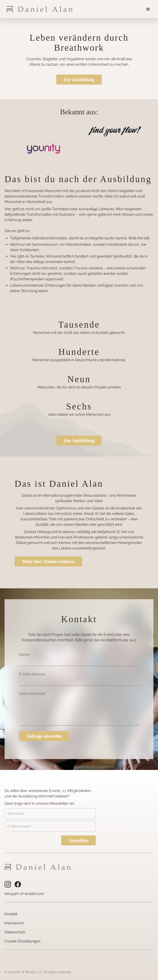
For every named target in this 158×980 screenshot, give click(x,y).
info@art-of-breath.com (24, 894)
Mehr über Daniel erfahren (48, 561)
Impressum (14, 923)
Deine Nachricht (32, 694)
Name (24, 655)
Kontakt (11, 914)
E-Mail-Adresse (32, 674)
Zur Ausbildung (79, 80)
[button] (148, 9)
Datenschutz (15, 932)
